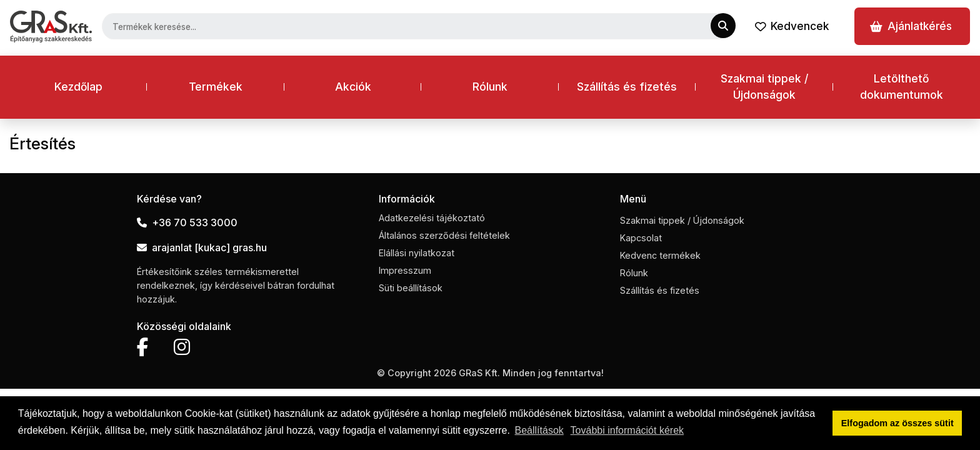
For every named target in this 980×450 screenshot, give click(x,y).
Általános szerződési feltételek (444, 235)
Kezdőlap (78, 87)
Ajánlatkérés (911, 26)
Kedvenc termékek (660, 255)
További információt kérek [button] (627, 430)
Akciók (353, 87)
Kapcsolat (641, 238)
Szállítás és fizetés (627, 87)
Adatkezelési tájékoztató (432, 218)
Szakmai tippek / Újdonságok (764, 87)
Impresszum (405, 270)
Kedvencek (792, 26)
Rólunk (490, 87)
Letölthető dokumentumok (902, 87)
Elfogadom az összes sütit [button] (897, 423)
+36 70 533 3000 (187, 222)
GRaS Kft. (479, 373)
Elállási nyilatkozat (417, 253)
